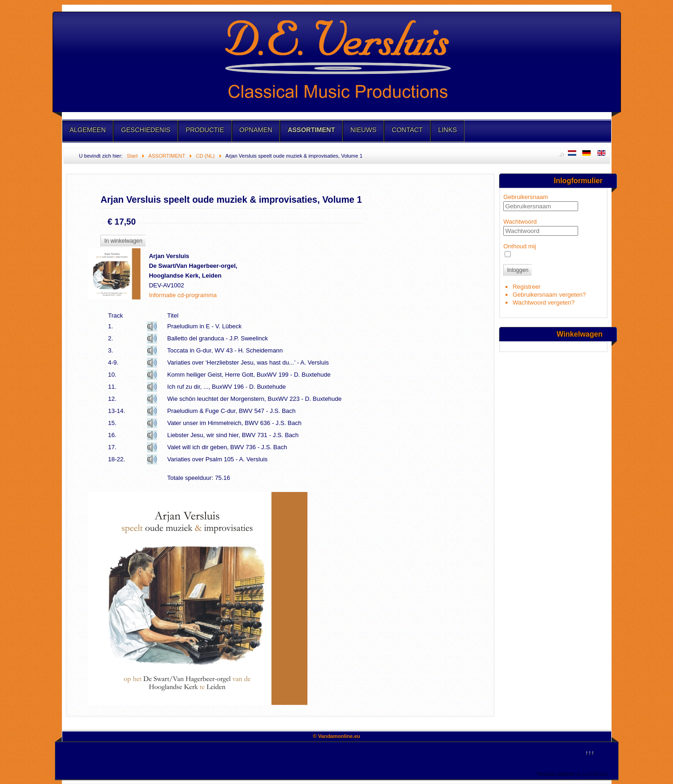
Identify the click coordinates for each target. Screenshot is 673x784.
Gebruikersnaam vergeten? (549, 295)
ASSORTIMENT (311, 130)
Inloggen (518, 270)
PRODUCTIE (205, 130)
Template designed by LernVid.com (572, 774)
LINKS (447, 130)
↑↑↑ (590, 753)
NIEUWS (363, 130)
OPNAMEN (256, 130)
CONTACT (407, 130)
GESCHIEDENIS (146, 130)
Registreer (526, 287)
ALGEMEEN (88, 130)
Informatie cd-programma (183, 295)
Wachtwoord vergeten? (543, 302)
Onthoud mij (520, 246)
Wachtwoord (520, 222)
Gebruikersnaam (526, 197)
